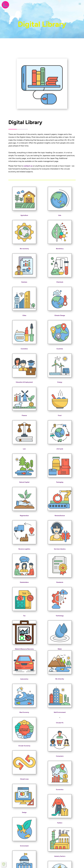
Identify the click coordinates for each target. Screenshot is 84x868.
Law (24, 449)
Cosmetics (24, 349)
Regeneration (24, 516)
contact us (28, 166)
